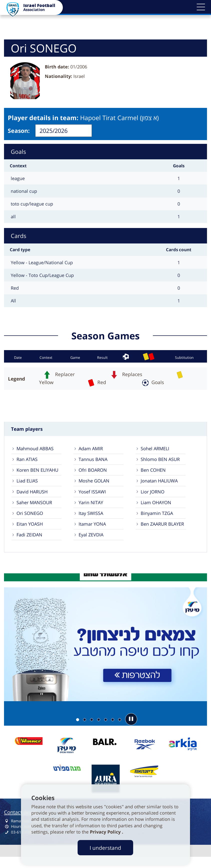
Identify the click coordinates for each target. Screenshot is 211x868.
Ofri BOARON (94, 474)
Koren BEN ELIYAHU (39, 474)
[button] (201, 7)
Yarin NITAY (92, 509)
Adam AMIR (92, 450)
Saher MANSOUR (36, 509)
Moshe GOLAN (95, 486)
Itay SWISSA (92, 521)
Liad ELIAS (28, 486)
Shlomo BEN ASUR (161, 462)
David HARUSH (34, 498)
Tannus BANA (94, 462)
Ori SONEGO (31, 521)
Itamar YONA (94, 533)
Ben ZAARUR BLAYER (164, 533)
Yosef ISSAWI (93, 498)
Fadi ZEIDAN (31, 545)
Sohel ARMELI (156, 450)
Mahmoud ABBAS (37, 450)
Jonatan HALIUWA (161, 486)
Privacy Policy (106, 832)
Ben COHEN (154, 474)
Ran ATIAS (28, 462)
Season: (19, 131)
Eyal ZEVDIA (92, 545)
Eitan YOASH (31, 533)
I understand (105, 848)
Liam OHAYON (157, 509)
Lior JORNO (154, 498)
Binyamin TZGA (158, 521)
